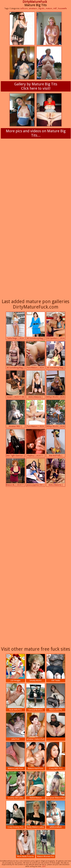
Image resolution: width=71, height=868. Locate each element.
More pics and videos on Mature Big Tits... (36, 133)
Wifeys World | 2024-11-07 (56, 414)
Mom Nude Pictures (26, 844)
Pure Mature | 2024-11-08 (36, 355)
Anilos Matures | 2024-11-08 (36, 385)
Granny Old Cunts (15, 785)
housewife (62, 8)
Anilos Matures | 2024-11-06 (56, 473)
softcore (24, 8)
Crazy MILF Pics (56, 756)
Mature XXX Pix (56, 697)
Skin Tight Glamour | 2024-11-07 (15, 443)
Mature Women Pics (46, 844)
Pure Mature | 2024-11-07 (36, 414)
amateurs (33, 8)
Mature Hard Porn (36, 756)
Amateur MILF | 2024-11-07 (15, 414)
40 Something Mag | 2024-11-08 (36, 326)
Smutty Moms (36, 668)
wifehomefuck (56, 814)
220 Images (15, 668)
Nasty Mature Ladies (36, 814)
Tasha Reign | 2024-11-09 (15, 326)
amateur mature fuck (36, 726)
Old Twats (56, 668)
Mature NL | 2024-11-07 (15, 473)
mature (49, 8)
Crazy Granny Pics (15, 814)
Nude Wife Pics (15, 697)
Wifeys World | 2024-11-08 (56, 385)
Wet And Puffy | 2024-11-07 (56, 443)
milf (55, 8)
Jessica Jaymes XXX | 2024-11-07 (36, 473)
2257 (44, 866)
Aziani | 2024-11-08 (15, 384)
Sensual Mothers (36, 697)
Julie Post (15, 726)
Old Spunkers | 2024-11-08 (56, 326)
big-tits (41, 8)
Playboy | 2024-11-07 (36, 443)
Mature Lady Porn (15, 756)
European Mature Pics (56, 785)
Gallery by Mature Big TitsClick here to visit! (36, 86)
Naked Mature (36, 785)
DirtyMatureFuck (35, 2)
